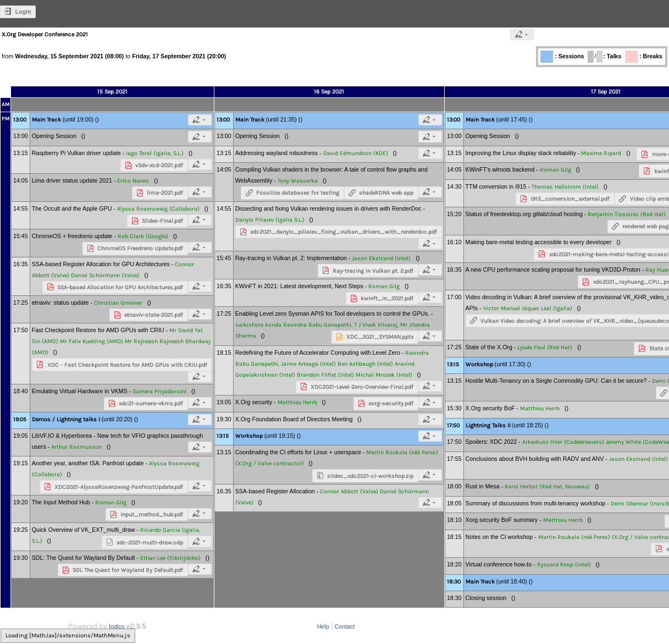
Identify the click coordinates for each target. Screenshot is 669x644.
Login (23, 12)
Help (323, 626)
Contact (345, 626)
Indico (117, 626)
